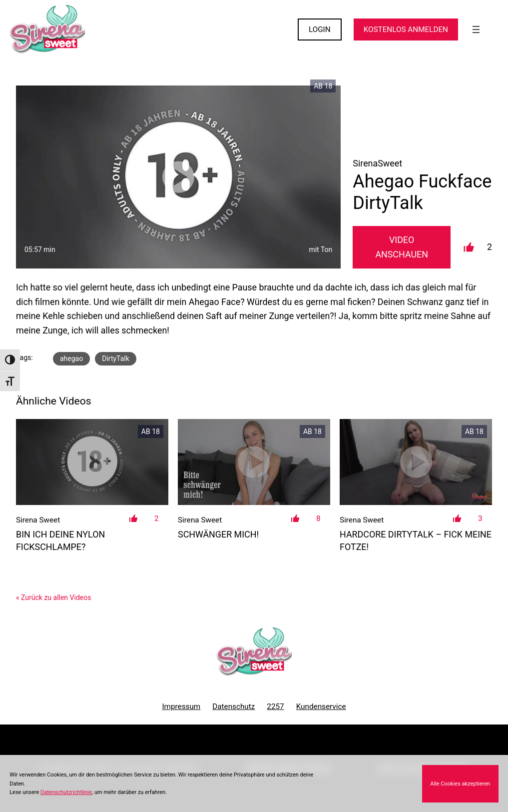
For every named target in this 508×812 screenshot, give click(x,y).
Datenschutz (234, 706)
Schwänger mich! (218, 534)
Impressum (181, 706)
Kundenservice (321, 706)
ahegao (71, 358)
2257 (275, 706)
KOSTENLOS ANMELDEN (406, 29)
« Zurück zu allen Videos (53, 597)
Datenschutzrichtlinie (66, 792)
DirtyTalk (116, 358)
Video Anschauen (402, 247)
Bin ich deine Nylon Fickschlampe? (60, 540)
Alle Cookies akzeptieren (460, 784)
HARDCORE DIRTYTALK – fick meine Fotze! (416, 540)
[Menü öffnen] (476, 29)
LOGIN (320, 29)
